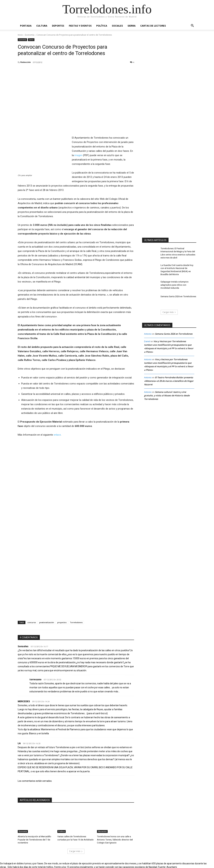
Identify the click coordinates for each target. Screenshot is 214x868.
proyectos (62, 622)
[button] (192, 26)
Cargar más (76, 850)
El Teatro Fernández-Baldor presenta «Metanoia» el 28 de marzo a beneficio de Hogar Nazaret (169, 379)
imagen (78, 155)
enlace (57, 435)
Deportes (58, 26)
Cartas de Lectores (153, 26)
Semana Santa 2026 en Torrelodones (178, 294)
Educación (102, 831)
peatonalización (47, 622)
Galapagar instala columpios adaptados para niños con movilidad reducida (177, 282)
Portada (26, 26)
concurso (32, 622)
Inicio (20, 35)
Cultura (42, 26)
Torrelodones (76, 622)
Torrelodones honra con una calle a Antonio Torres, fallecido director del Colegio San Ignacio (114, 839)
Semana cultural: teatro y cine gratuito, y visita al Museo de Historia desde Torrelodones (167, 393)
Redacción (26, 62)
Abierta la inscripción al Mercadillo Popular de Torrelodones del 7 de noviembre (34, 839)
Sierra (132, 26)
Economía (30, 35)
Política (102, 26)
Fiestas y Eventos (80, 26)
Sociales (117, 26)
